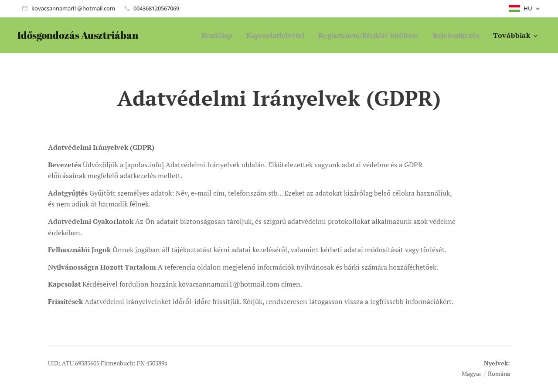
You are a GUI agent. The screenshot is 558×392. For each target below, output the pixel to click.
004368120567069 (156, 8)
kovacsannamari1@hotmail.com (73, 8)
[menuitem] (197, 35)
